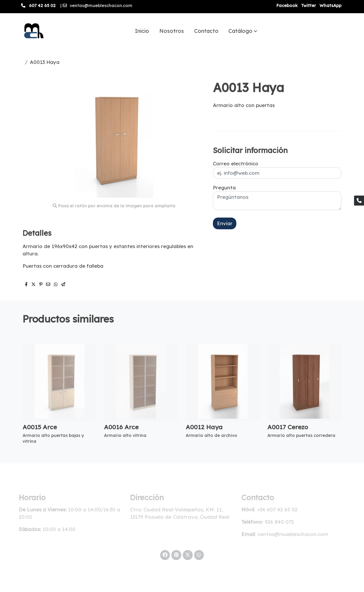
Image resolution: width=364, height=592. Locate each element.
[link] (33, 31)
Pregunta (224, 188)
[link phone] (359, 201)
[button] (243, 31)
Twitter (309, 5)
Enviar (225, 223)
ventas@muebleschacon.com (101, 5)
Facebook (287, 5)
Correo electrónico (236, 163)
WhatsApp (330, 5)
